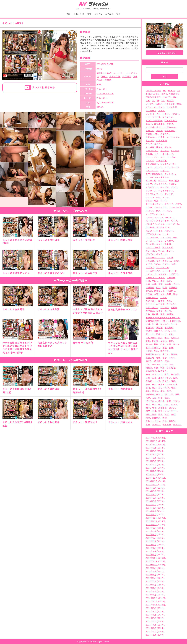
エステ (149, 124)
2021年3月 (151, 628)
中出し (104, 76)
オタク (170, 124)
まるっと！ (102, 89)
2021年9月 (151, 608)
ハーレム (160, 214)
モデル (166, 264)
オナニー (160, 127)
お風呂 (162, 137)
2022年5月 (151, 581)
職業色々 (150, 394)
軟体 (148, 408)
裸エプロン (151, 401)
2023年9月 (151, 528)
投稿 (156, 344)
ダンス (174, 187)
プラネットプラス (105, 93)
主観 (163, 281)
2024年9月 (151, 488)
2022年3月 (151, 588)
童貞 (154, 384)
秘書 (148, 384)
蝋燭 (167, 398)
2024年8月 (151, 491)
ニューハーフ (175, 207)
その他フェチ (152, 187)
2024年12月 (152, 478)
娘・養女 (165, 324)
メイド (149, 264)
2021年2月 (151, 631)
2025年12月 (152, 438)
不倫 (148, 281)
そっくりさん (161, 184)
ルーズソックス (153, 271)
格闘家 (174, 354)
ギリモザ (165, 151)
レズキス (162, 274)
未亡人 (166, 354)
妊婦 (148, 324)
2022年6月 (151, 578)
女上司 (164, 297)
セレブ (149, 184)
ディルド (169, 194)
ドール (164, 201)
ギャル (168, 147)
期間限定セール (153, 354)
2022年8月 (151, 571)
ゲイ (156, 157)
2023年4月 (151, 545)
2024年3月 (151, 508)
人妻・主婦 (79, 14)
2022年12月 (152, 558)
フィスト (150, 241)
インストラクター (154, 120)
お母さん (165, 134)
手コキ (149, 344)
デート (159, 194)
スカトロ (158, 167)
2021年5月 (151, 621)
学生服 (159, 328)
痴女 (167, 374)
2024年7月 (151, 494)
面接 (173, 414)
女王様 (168, 311)
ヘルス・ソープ (153, 247)
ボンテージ (161, 254)
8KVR (164, 94)
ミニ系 (176, 261)
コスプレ (98, 14)
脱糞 (177, 394)
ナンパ (149, 207)
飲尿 (165, 421)
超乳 (167, 404)
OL (153, 100)
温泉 (171, 364)
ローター (171, 277)
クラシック (168, 154)
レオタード (151, 274)
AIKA (99, 84)
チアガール (151, 191)
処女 (158, 287)
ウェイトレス (171, 120)
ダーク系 (165, 187)
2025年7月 (151, 454)
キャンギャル (152, 151)
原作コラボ (159, 291)
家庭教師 (169, 328)
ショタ (149, 167)
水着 (165, 358)
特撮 (162, 368)
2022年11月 (152, 561)
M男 (148, 100)
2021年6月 (151, 618)
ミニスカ (150, 261)
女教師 (159, 311)
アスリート (151, 110)
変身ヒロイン (152, 297)
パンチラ (169, 231)
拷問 (169, 344)
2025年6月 (151, 458)
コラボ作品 (161, 161)
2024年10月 (152, 484)
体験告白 (150, 287)
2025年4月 (151, 464)
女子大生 (160, 304)
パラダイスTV (163, 227)
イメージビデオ (153, 117)
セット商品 (174, 181)
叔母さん (171, 291)
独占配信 (171, 368)
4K (179, 90)
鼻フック (177, 424)
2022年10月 (152, 565)
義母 (169, 391)
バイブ (174, 221)
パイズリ (169, 217)
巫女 (167, 338)
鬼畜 (148, 424)
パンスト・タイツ (154, 231)
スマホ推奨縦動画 (154, 174)
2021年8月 (151, 611)
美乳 (148, 391)
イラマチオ (168, 117)
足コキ (174, 404)
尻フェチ (150, 334)
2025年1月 (151, 474)
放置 (165, 348)
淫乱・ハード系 (153, 364)
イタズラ (175, 114)
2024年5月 (151, 501)
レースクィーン (170, 271)
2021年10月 (152, 605)
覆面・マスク (173, 401)
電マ (167, 414)
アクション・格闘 (173, 104)
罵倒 (173, 388)
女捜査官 (150, 311)
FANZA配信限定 (153, 97)
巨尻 (160, 338)
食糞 (165, 418)
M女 (175, 97)
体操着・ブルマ (172, 284)
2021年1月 (151, 635)
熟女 (118, 14)
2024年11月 (152, 481)
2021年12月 (152, 598)
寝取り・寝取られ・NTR (157, 331)
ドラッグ (169, 204)
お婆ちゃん (170, 130)
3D (164, 90)
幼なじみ (175, 338)
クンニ (149, 157)
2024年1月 (151, 514)
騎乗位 (172, 421)
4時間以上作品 (104, 73)
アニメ (166, 114)
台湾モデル (159, 294)
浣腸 (167, 361)
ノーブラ (150, 214)
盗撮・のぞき (165, 378)
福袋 (173, 381)
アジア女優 (172, 107)
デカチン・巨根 (153, 197)
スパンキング (152, 171)
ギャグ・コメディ (154, 144)
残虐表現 (150, 358)
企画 (160, 284)
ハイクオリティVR (154, 217)
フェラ (159, 241)
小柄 (173, 331)
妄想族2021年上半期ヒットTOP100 (163, 318)
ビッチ (166, 234)
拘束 (162, 344)
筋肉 (148, 388)
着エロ (166, 381)
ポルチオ (150, 254)
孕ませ (174, 324)
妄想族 (170, 314)
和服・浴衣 (172, 294)
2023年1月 (151, 555)
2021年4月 (151, 625)
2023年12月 (152, 518)
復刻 (148, 341)
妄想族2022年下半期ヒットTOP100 (163, 321)
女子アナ (150, 304)
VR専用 (170, 100)
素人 (154, 388)
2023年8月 (151, 531)
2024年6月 (151, 498)
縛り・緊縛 (164, 388)
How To (167, 97)
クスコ (149, 154)
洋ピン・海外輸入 (154, 361)
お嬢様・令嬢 (152, 134)
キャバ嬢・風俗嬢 (154, 147)
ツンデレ (150, 194)
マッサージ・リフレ (155, 257)
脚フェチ (169, 394)
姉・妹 (155, 324)
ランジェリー (163, 267)
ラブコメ (150, 267)
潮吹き (149, 368)
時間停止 (165, 351)
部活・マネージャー (168, 411)
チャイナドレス (166, 191)
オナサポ (150, 127)
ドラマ (178, 204)
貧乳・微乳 (157, 404)
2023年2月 (151, 551)
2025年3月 (151, 468)
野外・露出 (151, 414)
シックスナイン (168, 164)
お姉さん (150, 130)
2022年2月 (151, 591)
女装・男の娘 (152, 314)
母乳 (158, 358)
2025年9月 (151, 448)
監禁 (175, 378)
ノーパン (167, 211)
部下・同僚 (151, 411)
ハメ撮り (150, 227)
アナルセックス (153, 114)
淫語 (165, 364)
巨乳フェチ (151, 338)
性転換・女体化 (159, 341)
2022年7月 (151, 575)
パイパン (150, 221)
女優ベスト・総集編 (155, 301)
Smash (94, 4)
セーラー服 (151, 181)
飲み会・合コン (153, 421)
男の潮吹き (151, 371)
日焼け (149, 351)
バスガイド (151, 224)
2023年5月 (151, 541)
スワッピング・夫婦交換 (157, 177)
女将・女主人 (152, 308)
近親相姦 (163, 408)
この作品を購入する (167, 53)
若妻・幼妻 (157, 398)
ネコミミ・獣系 (153, 211)
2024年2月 (151, 511)
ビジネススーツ (153, 234)
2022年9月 (151, 568)
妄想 (163, 314)
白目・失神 (151, 378)
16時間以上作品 (153, 90)
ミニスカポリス (164, 261)
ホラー (170, 251)
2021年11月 (152, 601)
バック (161, 224)
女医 (169, 301)
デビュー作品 (152, 201)
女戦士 (174, 308)
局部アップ (161, 334)
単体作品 (127, 76)
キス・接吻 (161, 141)
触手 (148, 404)
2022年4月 (151, 585)
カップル (150, 141)
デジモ (166, 197)
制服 (89, 14)
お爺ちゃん (151, 137)
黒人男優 (167, 424)
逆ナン (172, 408)
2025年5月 (151, 461)
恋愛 (171, 341)
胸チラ (159, 394)
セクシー (163, 181)
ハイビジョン (162, 221)
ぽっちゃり (168, 247)
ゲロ (163, 157)
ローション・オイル (155, 277)
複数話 (161, 401)
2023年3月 (151, 548)
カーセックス (173, 137)
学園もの (150, 328)
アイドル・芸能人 (154, 104)
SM (163, 100)
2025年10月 (152, 444)
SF (158, 100)
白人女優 (175, 374)
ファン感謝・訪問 (169, 237)
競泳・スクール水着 (168, 384)
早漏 (156, 351)
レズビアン (174, 274)
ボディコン (151, 251)
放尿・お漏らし (153, 348)
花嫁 (148, 398)
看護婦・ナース (153, 381)
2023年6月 (151, 538)
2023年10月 (152, 524)
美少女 (155, 391)
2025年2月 (151, 471)
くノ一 (157, 154)
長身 (160, 414)
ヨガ (173, 264)
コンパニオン (152, 164)
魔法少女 (156, 424)
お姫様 (159, 130)
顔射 (148, 418)
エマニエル (159, 124)
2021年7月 (151, 615)
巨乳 (69, 14)
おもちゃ (171, 127)
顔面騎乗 (156, 418)
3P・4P (172, 90)
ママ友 (170, 257)
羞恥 (163, 391)
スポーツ (165, 171)
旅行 (171, 348)
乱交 (169, 281)
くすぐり (175, 151)
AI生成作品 (174, 94)
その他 (172, 184)
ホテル (161, 251)
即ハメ (149, 291)
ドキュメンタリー (154, 204)
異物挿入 (162, 371)
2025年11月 (152, 441)
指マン (176, 344)
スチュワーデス (172, 167)
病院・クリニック (154, 374)
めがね (157, 264)
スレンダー (119, 73)
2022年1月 (151, 595)
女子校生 (109, 14)
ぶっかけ (150, 244)
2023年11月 (152, 521)
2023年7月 (151, 534)
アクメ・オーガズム (155, 107)
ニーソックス (161, 207)
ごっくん (150, 161)
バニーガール (173, 224)
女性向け (165, 308)
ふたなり (169, 241)
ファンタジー (152, 237)
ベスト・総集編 (163, 244)
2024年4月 (151, 504)
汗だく (172, 358)
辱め (154, 408)
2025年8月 (151, 451)
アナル (162, 110)
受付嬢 (149, 294)
